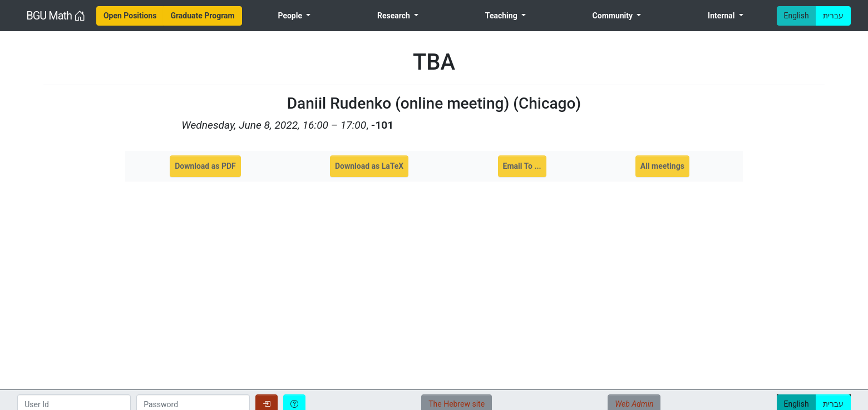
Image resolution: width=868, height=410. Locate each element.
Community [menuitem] (614, 16)
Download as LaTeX (369, 166)
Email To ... (522, 166)
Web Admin (634, 404)
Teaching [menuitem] (502, 16)
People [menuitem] (291, 16)
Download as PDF (205, 166)
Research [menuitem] (394, 16)
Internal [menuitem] (722, 16)
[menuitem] (130, 16)
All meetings (662, 166)
